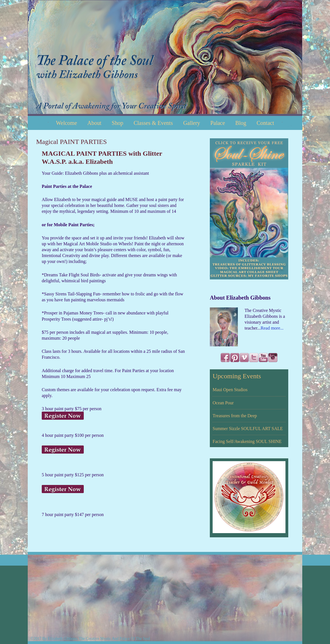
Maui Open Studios (230, 390)
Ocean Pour (223, 403)
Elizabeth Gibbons (165, 58)
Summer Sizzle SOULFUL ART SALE (248, 429)
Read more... (272, 328)
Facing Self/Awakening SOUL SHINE (247, 441)
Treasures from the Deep (235, 416)
